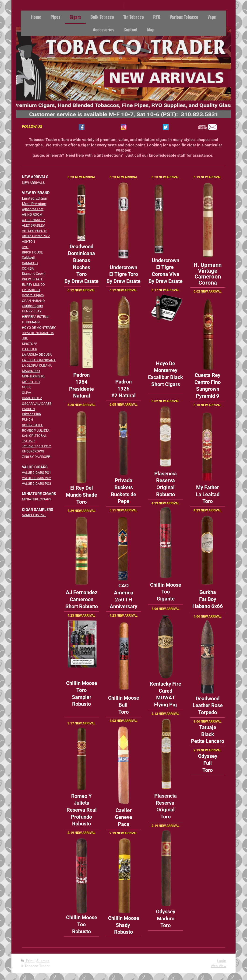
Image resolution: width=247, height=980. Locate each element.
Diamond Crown (34, 273)
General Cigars (33, 295)
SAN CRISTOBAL (34, 436)
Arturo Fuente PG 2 (36, 236)
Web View (219, 966)
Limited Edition (35, 198)
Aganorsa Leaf (33, 209)
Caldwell (28, 257)
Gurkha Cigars (32, 306)
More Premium (34, 204)
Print (28, 961)
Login (222, 961)
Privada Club (31, 414)
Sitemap (43, 961)
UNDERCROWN (33, 451)
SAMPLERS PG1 (34, 515)
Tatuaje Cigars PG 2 (36, 446)
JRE (25, 338)
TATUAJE (29, 441)
